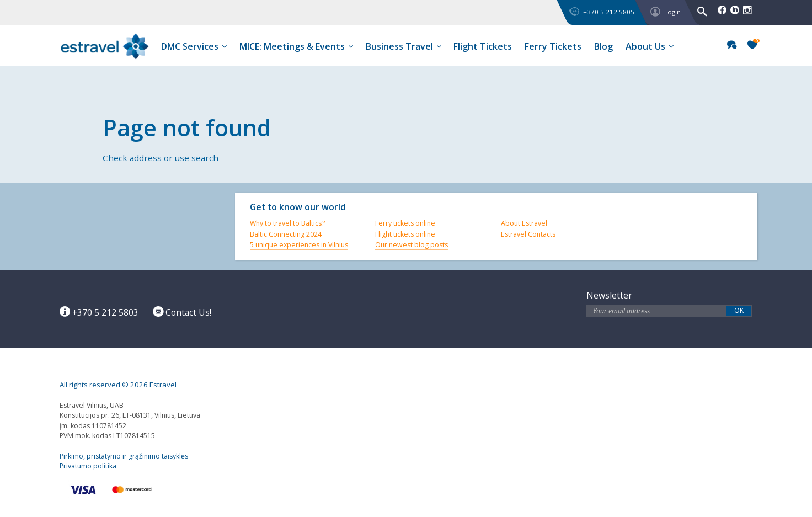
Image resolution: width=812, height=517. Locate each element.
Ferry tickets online (405, 223)
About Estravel (524, 223)
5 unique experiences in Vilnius (299, 245)
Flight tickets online (405, 234)
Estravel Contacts (528, 234)
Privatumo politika (88, 466)
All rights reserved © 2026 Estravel (118, 385)
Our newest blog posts (412, 245)
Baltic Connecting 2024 (286, 234)
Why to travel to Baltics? (287, 223)
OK (739, 311)
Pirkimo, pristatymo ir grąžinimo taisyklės (124, 456)
